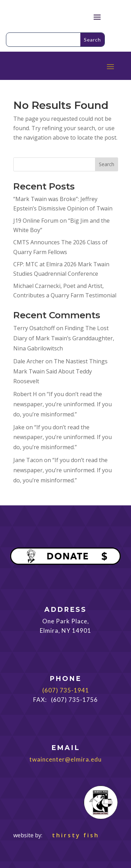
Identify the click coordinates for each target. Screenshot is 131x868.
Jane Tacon (28, 460)
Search (107, 164)
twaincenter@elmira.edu (65, 759)
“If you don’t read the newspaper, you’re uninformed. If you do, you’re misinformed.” (63, 404)
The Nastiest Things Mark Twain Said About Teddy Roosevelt (60, 371)
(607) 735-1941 (66, 690)
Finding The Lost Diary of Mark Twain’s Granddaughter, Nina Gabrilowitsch (64, 338)
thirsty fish (71, 835)
